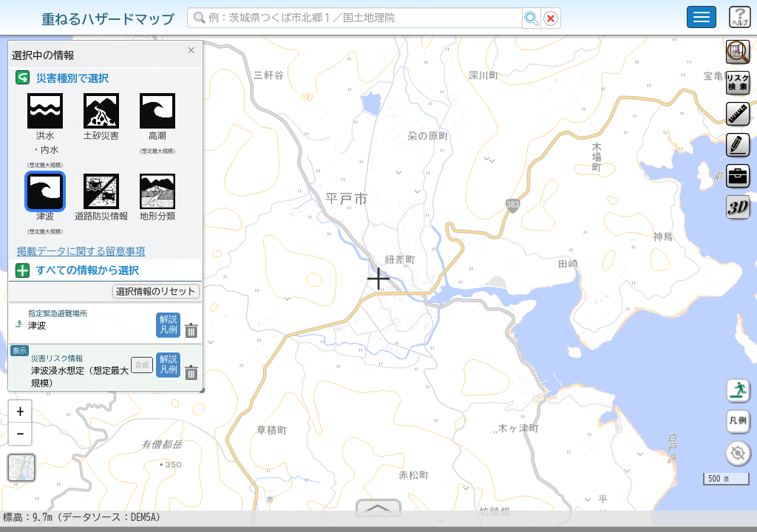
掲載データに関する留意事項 (81, 251)
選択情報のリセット (156, 291)
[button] (20, 417)
